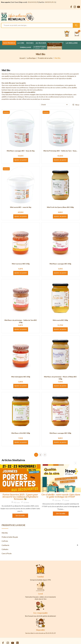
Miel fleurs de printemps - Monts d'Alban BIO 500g (60, 378)
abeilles (74, 88)
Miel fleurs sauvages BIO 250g (60, 264)
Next (75, 463)
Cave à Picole (7, 553)
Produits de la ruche (13, 526)
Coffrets (5, 541)
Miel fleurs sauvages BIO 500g (60, 433)
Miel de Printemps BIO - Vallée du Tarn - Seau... (60, 151)
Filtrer (77, 105)
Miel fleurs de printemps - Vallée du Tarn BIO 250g (21, 321)
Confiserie (5, 545)
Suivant (45, 455)
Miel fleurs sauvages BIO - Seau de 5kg (21, 151)
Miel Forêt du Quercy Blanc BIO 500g (60, 207)
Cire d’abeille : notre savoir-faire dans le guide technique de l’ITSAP (61, 496)
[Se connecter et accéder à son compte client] (67, 34)
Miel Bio (5, 533)
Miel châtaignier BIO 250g (21, 377)
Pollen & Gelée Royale (10, 537)
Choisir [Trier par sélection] (55, 105)
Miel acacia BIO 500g (60, 320)
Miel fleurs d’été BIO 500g (21, 433)
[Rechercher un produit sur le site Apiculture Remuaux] (76, 25)
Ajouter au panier (21, 160)
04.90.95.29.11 (50, 2)
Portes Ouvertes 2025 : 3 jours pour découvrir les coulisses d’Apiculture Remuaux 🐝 (20, 497)
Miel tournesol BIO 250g (21, 264)
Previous (2, 463)
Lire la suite (20, 516)
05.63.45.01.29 (33, 2)
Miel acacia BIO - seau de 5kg (21, 207)
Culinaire (5, 549)
